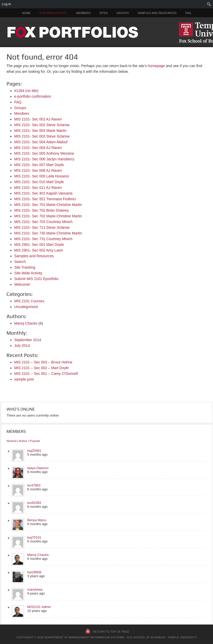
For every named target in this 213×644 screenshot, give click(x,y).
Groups (123, 13)
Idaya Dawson (38, 468)
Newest (12, 441)
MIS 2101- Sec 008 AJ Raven (38, 170)
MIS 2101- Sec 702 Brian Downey (42, 210)
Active (23, 441)
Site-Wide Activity (54, 13)
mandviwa (35, 589)
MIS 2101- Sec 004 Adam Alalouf (41, 142)
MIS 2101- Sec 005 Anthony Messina (44, 153)
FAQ (188, 13)
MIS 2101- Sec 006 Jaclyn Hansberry (44, 159)
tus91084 (34, 503)
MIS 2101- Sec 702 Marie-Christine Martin (48, 216)
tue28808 (34, 572)
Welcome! (22, 284)
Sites (104, 13)
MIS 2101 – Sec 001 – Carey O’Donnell (46, 374)
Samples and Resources (157, 13)
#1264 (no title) (26, 91)
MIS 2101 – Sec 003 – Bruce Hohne (43, 362)
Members (83, 13)
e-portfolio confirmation (33, 96)
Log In (6, 4)
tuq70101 (34, 537)
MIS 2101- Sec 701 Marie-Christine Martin (48, 205)
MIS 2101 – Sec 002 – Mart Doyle (41, 368)
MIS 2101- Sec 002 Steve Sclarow (42, 125)
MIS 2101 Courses (29, 301)
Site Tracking (25, 267)
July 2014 (22, 346)
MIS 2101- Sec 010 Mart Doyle (39, 182)
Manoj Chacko (26, 323)
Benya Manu (37, 520)
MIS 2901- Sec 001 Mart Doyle (39, 245)
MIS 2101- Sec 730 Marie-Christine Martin (48, 233)
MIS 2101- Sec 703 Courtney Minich (43, 222)
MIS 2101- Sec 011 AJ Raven (38, 188)
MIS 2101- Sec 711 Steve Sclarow (42, 227)
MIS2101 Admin (39, 607)
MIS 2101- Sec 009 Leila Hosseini (42, 176)
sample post (24, 379)
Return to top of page (111, 632)
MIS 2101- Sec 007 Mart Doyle (39, 165)
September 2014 (28, 340)
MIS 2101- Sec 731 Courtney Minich (43, 239)
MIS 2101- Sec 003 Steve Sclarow (42, 136)
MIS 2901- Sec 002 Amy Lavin (39, 250)
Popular (35, 441)
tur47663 (34, 485)
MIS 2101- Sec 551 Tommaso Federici (45, 199)
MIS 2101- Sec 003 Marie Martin (40, 131)
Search (20, 262)
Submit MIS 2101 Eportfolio (36, 279)
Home (26, 13)
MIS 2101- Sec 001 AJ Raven (38, 119)
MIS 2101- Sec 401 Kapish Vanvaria (43, 193)
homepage (156, 66)
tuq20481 (34, 451)
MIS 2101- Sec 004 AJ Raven (38, 148)
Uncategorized (26, 307)
